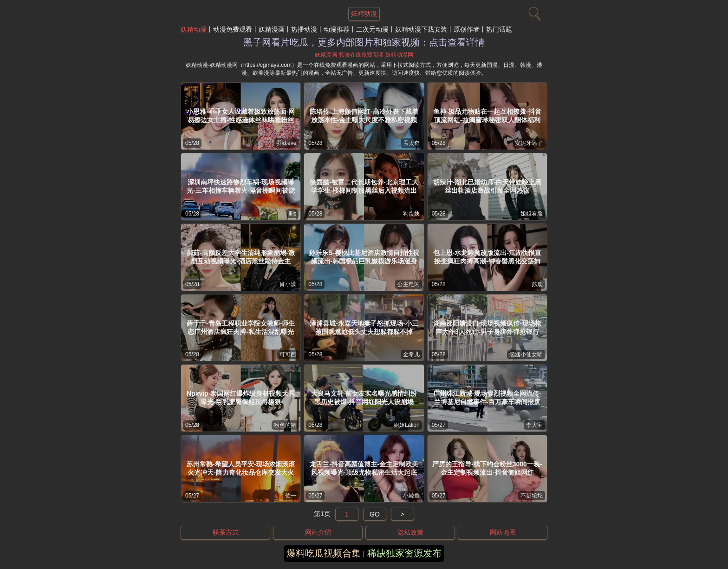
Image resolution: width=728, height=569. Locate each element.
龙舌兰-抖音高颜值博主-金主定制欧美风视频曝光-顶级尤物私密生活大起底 (364, 468)
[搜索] (533, 12)
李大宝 (534, 425)
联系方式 (226, 532)
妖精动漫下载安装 (421, 29)
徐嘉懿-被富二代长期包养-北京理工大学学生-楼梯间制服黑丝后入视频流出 (364, 186)
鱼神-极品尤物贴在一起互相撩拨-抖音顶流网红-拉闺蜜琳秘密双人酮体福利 (487, 116)
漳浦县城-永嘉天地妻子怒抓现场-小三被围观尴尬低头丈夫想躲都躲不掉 (364, 327)
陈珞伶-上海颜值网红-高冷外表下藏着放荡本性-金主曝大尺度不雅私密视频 (364, 116)
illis (293, 214)
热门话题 (499, 29)
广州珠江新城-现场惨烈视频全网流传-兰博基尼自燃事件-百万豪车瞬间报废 (487, 398)
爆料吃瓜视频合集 (324, 553)
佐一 (291, 496)
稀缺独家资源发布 (404, 553)
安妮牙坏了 (529, 143)
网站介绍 (318, 532)
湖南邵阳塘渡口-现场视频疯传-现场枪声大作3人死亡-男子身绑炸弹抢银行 (487, 327)
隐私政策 (410, 532)
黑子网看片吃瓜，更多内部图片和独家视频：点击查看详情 (364, 42)
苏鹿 (537, 284)
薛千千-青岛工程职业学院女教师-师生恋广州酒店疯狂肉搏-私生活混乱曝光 (241, 327)
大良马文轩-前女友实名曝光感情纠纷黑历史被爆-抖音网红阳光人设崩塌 (364, 398)
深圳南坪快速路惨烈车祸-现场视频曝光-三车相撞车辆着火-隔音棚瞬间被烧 (241, 186)
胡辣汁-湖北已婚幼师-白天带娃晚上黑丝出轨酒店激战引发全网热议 (487, 186)
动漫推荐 (337, 29)
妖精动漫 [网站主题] (364, 13)
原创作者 (467, 29)
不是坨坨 (532, 496)
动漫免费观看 (233, 29)
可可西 (288, 354)
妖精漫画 (272, 29)
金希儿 (411, 354)
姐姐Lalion (407, 425)
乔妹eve (286, 143)
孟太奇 (411, 143)
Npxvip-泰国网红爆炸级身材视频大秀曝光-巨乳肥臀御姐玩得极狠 (241, 398)
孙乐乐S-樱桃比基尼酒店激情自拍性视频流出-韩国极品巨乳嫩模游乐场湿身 (364, 257)
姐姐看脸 (532, 214)
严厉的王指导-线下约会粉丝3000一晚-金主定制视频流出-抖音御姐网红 (487, 468)
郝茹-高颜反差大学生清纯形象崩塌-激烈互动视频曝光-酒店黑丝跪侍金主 (241, 257)
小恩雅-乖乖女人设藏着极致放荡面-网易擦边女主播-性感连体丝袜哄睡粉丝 (241, 116)
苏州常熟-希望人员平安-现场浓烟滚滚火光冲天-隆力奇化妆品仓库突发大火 (241, 468)
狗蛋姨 (411, 214)
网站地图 (503, 532)
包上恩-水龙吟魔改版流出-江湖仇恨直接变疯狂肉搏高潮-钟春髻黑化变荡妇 (487, 257)
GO (375, 514)
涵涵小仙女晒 (526, 354)
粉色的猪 (285, 425)
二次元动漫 (372, 29)
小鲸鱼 (411, 496)
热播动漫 (304, 29)
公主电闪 (409, 284)
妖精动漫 (194, 29)
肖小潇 (288, 284)
